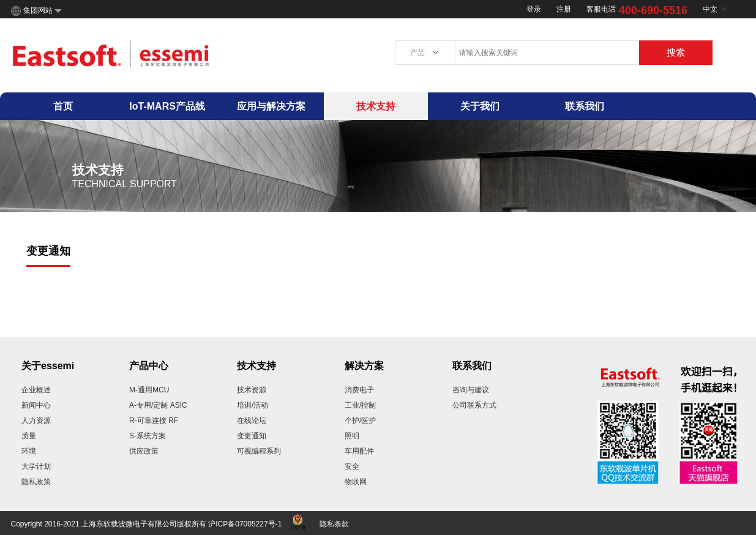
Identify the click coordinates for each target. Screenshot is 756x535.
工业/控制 (360, 405)
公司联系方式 (474, 405)
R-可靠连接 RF (154, 421)
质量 (29, 436)
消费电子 (359, 390)
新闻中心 (36, 405)
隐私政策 (36, 482)
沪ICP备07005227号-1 (245, 524)
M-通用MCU (149, 390)
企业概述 (36, 390)
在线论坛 (252, 421)
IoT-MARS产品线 (167, 106)
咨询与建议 (471, 390)
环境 (29, 451)
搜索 (676, 52)
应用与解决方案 (271, 106)
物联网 (356, 482)
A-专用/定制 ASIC (158, 405)
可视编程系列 (259, 451)
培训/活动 (253, 405)
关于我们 (480, 106)
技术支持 (376, 106)
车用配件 (359, 451)
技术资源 (252, 390)
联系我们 (585, 106)
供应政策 (144, 451)
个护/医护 (360, 421)
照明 (352, 436)
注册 (564, 9)
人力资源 (36, 421)
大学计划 (36, 466)
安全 (352, 466)
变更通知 (252, 436)
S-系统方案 (148, 436)
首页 (63, 106)
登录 (534, 9)
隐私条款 (334, 524)
